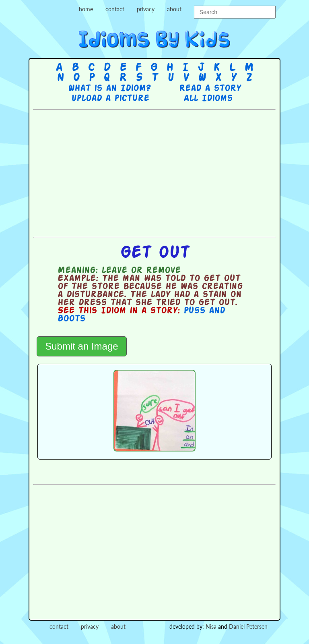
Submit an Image (81, 346)
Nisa (211, 626)
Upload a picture (110, 99)
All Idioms (208, 99)
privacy (146, 9)
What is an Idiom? (109, 89)
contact (115, 9)
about (174, 9)
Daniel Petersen (248, 626)
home (86, 9)
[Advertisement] (171, 172)
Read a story (210, 89)
